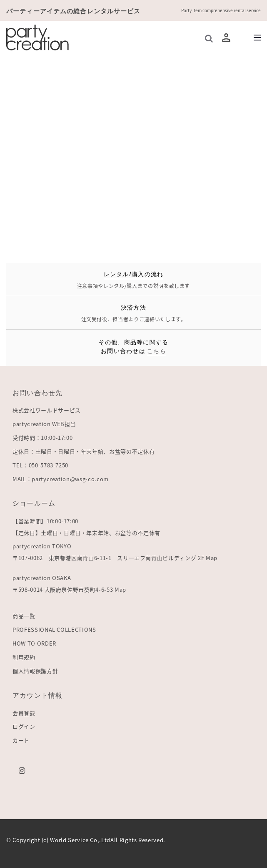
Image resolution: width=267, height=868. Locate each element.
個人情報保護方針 (35, 671)
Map (212, 558)
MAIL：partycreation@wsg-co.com (61, 479)
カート (21, 740)
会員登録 (24, 713)
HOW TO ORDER (34, 643)
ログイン (24, 726)
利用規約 (24, 657)
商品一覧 (24, 616)
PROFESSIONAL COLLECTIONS (54, 630)
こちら (157, 350)
